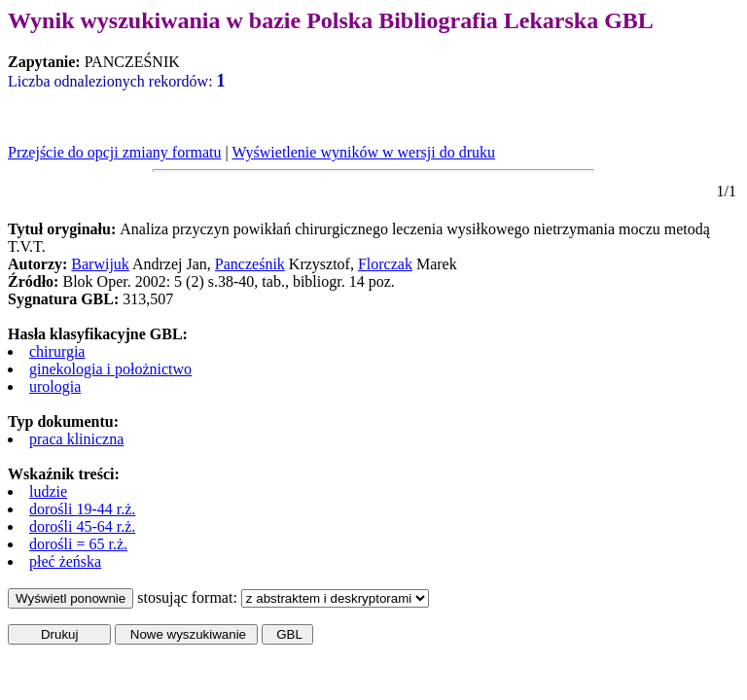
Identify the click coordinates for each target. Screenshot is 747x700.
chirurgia (57, 351)
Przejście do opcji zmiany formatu (114, 152)
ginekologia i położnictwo (110, 369)
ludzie (48, 491)
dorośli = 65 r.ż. (78, 544)
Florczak (385, 264)
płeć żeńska (65, 561)
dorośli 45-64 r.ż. (82, 526)
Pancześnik (250, 264)
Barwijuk (100, 264)
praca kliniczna (76, 439)
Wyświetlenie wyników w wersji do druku (363, 152)
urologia (55, 386)
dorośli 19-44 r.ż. (82, 509)
